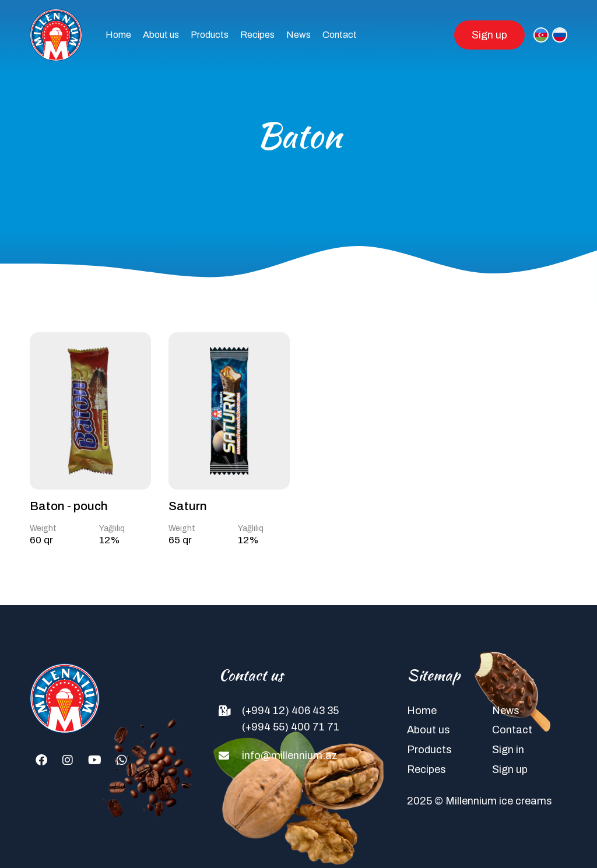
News (298, 35)
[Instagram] (68, 760)
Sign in (508, 750)
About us (161, 35)
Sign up (489, 35)
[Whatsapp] (122, 760)
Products (210, 35)
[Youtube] (95, 760)
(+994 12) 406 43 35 (290, 711)
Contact (340, 35)
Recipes (257, 35)
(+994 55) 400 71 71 (291, 727)
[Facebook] (41, 760)
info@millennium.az (290, 755)
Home (118, 35)
